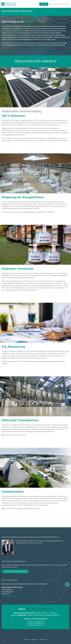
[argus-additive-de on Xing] (33, 623)
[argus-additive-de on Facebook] (29, 623)
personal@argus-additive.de (10, 596)
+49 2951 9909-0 (22, 615)
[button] (4, 640)
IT (61, 4)
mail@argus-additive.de (53, 615)
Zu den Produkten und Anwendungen (15, 571)
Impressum (34, 639)
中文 (64, 4)
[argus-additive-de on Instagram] (42, 623)
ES (59, 4)
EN (53, 4)
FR (56, 4)
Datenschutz (43, 639)
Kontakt (26, 639)
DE (50, 4)
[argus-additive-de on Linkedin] (38, 623)
